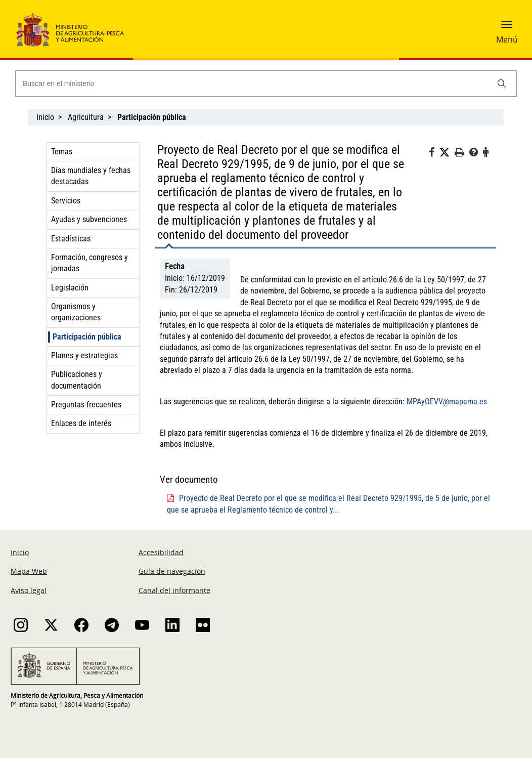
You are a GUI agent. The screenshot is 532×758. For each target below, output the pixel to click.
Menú (507, 39)
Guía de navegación (172, 571)
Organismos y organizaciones (76, 312)
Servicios (66, 201)
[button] (507, 28)
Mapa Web (29, 571)
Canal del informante (174, 590)
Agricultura (86, 117)
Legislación (70, 288)
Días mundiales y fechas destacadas (91, 176)
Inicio (45, 117)
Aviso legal (29, 590)
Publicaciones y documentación (77, 380)
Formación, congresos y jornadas (90, 263)
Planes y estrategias (84, 355)
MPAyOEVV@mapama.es (447, 402)
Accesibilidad (161, 552)
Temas (62, 152)
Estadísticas (71, 239)
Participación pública (87, 337)
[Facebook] (434, 154)
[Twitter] (447, 153)
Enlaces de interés (81, 423)
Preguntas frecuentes (86, 405)
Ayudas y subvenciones (89, 219)
